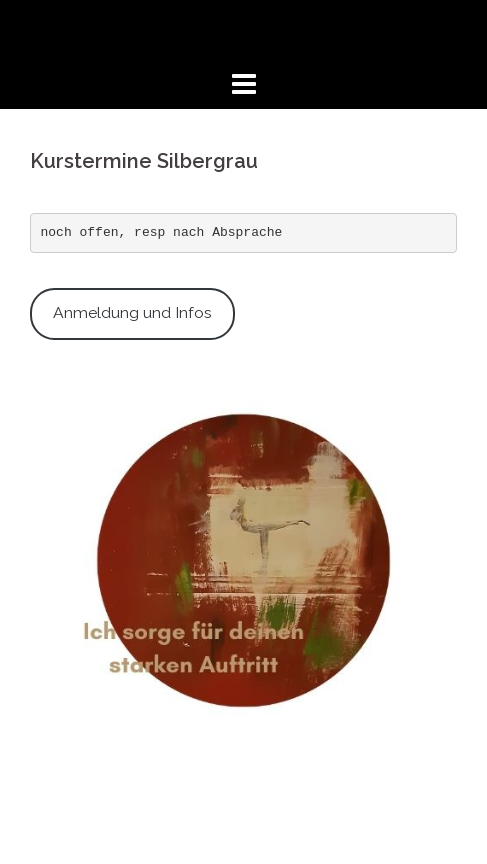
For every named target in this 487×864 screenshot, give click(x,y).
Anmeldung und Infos (132, 312)
